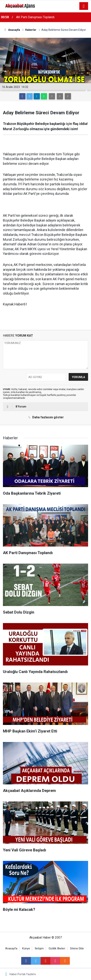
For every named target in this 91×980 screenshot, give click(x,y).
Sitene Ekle (77, 949)
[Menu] (84, 6)
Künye (26, 949)
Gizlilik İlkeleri (57, 949)
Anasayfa (11, 949)
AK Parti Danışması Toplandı (35, 17)
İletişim (39, 949)
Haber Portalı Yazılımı (23, 974)
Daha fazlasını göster (45, 417)
